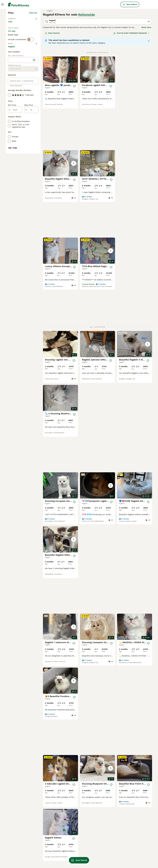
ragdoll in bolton (102, 814)
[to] (31, 219)
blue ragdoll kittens (46, 832)
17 (114, 642)
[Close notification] (149, 84)
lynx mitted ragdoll (45, 854)
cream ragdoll (72, 814)
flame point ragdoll (17, 814)
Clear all (33, 56)
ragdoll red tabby (16, 846)
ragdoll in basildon (132, 828)
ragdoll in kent (72, 850)
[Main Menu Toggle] (2, 4)
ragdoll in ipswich (103, 850)
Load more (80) (32, 155)
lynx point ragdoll (45, 850)
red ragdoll (71, 819)
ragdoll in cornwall (103, 819)
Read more (146, 70)
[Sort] (132, 76)
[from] (15, 219)
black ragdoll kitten (46, 819)
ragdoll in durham (131, 819)
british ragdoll (14, 841)
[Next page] (120, 642)
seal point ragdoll (45, 823)
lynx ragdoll (42, 846)
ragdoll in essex (131, 832)
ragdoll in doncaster (104, 837)
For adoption (29, 77)
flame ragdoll (14, 850)
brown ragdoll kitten (46, 859)
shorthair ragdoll (16, 859)
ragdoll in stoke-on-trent (106, 859)
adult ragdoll (43, 828)
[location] (23, 169)
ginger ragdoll (14, 823)
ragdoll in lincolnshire (133, 823)
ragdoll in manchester (104, 846)
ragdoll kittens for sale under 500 (76, 836)
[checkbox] (9, 110)
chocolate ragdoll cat (18, 832)
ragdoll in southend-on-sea (136, 837)
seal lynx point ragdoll (76, 823)
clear (35, 97)
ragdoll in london (131, 841)
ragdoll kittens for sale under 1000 (76, 829)
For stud (14, 83)
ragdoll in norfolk (102, 841)
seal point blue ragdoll (47, 837)
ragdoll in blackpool (132, 846)
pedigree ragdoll (15, 837)
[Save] (74, 129)
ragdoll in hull (101, 832)
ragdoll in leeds (102, 823)
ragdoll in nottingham (104, 854)
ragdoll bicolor (15, 819)
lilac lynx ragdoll (44, 841)
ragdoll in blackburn (104, 828)
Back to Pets (14, 61)
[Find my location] (34, 169)
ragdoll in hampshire (75, 855)
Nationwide (87, 57)
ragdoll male (72, 842)
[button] (135, 113)
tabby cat (12, 828)
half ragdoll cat (44, 814)
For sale (14, 77)
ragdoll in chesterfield (133, 814)
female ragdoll (72, 846)
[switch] (30, 92)
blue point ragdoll (16, 854)
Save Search (52, 76)
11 (106, 642)
